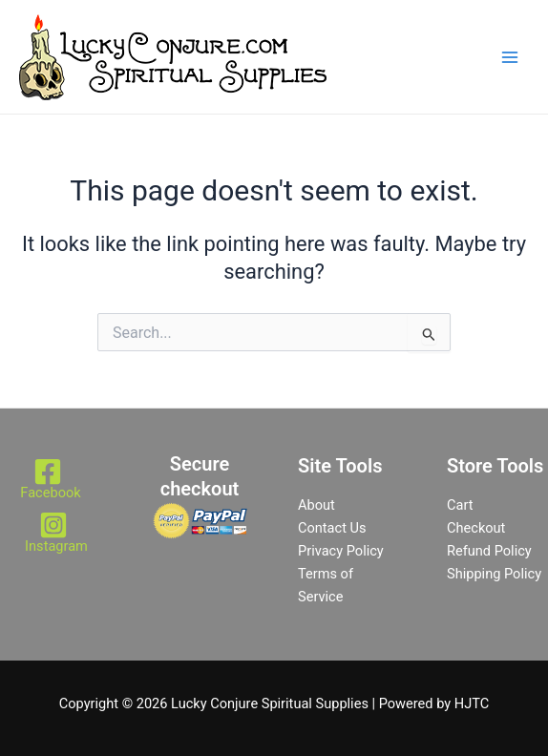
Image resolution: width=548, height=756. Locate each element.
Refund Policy (489, 551)
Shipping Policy (494, 574)
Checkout (476, 528)
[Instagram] (53, 532)
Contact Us (332, 528)
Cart (460, 505)
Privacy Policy (341, 551)
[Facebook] (48, 479)
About (316, 505)
